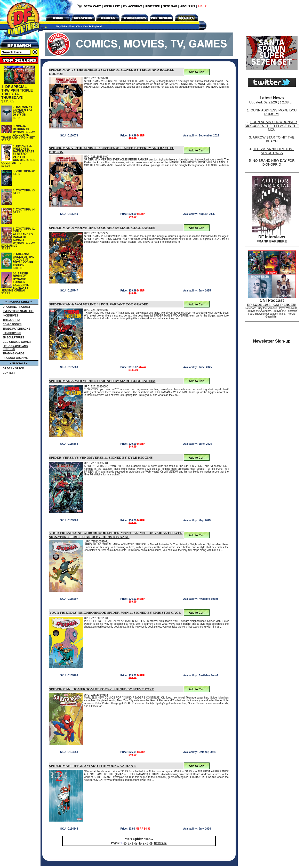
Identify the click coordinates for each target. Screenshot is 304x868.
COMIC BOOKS (12, 324)
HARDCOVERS (12, 333)
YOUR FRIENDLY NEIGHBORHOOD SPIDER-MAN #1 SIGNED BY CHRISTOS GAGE (115, 613)
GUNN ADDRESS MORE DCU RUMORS (274, 112)
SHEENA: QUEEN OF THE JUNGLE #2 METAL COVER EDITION (24, 259)
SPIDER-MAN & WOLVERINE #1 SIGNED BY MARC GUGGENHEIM (102, 381)
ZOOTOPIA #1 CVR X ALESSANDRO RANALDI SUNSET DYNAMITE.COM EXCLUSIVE (18, 237)
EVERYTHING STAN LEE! (18, 311)
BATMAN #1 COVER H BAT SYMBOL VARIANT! (23, 111)
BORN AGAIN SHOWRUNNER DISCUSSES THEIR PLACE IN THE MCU (272, 126)
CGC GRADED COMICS (17, 342)
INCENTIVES (11, 316)
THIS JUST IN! (11, 320)
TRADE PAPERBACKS (17, 329)
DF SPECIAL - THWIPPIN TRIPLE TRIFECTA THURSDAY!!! (17, 92)
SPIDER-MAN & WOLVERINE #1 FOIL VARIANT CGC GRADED (99, 304)
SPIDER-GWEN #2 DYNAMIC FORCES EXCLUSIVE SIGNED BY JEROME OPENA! (15, 282)
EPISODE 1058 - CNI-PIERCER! (272, 305)
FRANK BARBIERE (272, 241)
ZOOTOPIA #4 (25, 209)
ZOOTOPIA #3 (25, 190)
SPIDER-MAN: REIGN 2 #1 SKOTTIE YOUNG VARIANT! (93, 766)
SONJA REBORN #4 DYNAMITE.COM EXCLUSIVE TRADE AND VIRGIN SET (18, 132)
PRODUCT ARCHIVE (15, 358)
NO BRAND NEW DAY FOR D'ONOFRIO (274, 163)
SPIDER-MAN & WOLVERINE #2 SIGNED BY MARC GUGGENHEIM (102, 228)
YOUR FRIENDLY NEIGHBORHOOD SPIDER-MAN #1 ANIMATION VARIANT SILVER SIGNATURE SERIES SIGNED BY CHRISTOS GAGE (116, 535)
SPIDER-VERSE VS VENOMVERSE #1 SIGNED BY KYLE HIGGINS (101, 457)
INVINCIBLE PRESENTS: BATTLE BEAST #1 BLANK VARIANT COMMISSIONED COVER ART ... (18, 154)
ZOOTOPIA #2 (25, 171)
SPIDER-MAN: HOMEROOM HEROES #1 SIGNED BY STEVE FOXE (102, 689)
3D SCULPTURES (14, 338)
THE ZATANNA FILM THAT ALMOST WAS (274, 151)
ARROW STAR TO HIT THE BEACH (274, 139)
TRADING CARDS (14, 354)
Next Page (160, 843)
